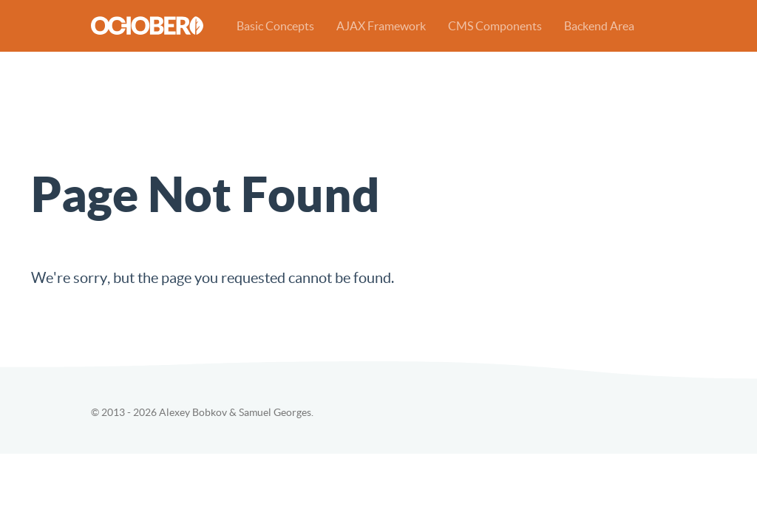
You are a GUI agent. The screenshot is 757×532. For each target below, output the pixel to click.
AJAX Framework (381, 26)
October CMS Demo (147, 25)
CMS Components (495, 26)
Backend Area (599, 26)
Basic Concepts (275, 26)
